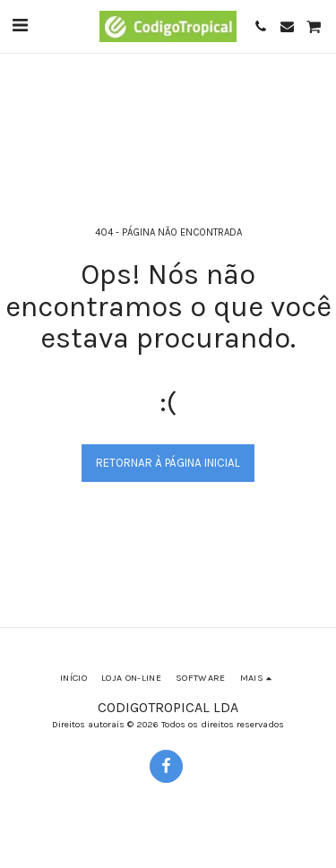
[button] (20, 26)
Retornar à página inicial (168, 463)
